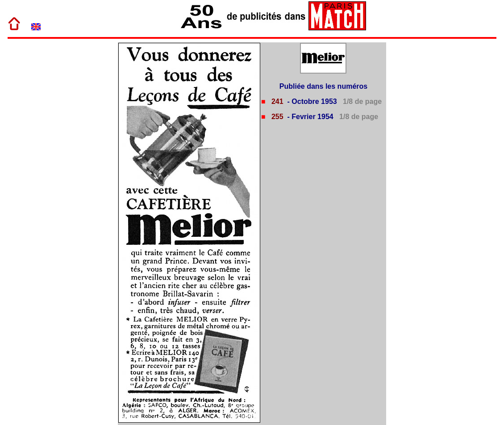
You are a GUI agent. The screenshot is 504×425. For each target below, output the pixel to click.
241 (276, 101)
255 (276, 117)
